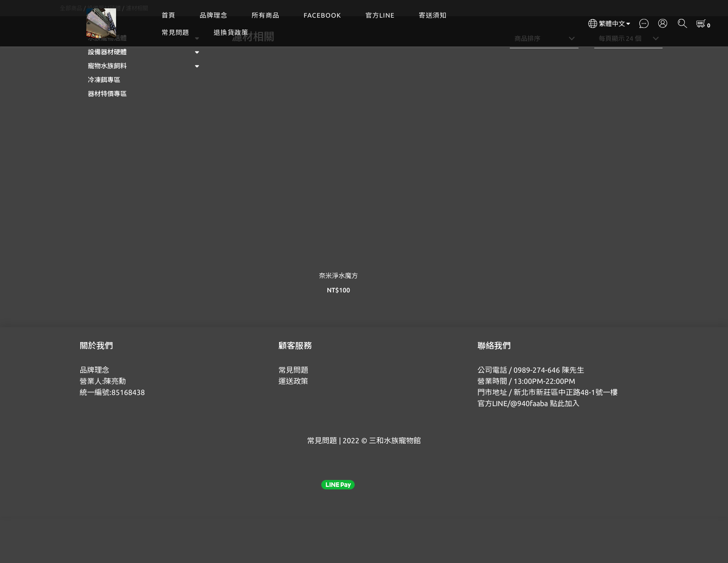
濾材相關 (137, 55)
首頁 (169, 15)
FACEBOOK (322, 15)
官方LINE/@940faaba (513, 450)
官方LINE (380, 15)
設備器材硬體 (104, 55)
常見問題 (175, 32)
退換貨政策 (231, 32)
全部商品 (71, 55)
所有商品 (266, 15)
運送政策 (293, 427)
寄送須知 (433, 15)
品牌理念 (214, 15)
